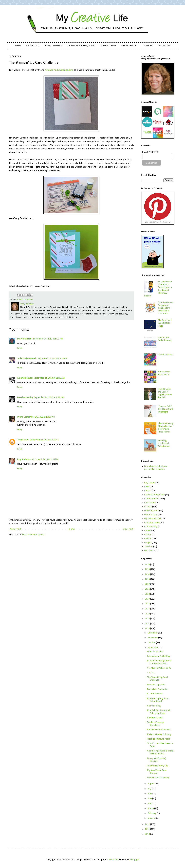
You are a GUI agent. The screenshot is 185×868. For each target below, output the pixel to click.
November (153, 638)
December (153, 633)
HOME (18, 46)
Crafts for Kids (151, 499)
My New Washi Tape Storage (157, 772)
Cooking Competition (154, 495)
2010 (148, 834)
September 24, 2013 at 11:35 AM (49, 378)
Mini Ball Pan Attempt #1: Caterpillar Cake (159, 712)
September (153, 648)
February (152, 813)
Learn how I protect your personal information (156, 468)
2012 (148, 824)
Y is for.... (151, 673)
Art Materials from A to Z (164, 373)
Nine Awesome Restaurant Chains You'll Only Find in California (165, 308)
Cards (20, 300)
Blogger (135, 860)
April (150, 804)
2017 (148, 609)
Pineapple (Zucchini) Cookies (157, 760)
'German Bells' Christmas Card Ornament (165, 409)
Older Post (128, 529)
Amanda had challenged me (59, 70)
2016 (148, 614)
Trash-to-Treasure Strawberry (156, 724)
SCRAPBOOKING (108, 46)
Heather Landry (25, 397)
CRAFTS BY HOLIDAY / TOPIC (81, 46)
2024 (148, 574)
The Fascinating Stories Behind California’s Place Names (165, 428)
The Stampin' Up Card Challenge (157, 679)
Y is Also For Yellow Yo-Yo (159, 668)
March (151, 808)
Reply (20, 348)
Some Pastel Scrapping (158, 778)
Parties (148, 531)
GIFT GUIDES (164, 46)
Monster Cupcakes (156, 685)
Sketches (149, 547)
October (152, 643)
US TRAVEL (148, 46)
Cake (147, 487)
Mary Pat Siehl (25, 339)
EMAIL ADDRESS (150, 152)
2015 (148, 619)
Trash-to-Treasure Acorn (159, 739)
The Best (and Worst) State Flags (165, 323)
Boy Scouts (150, 483)
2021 (148, 589)
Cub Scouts (150, 503)
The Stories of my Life (158, 766)
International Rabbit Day (159, 656)
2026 (148, 565)
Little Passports (152, 511)
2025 (148, 569)
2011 (148, 829)
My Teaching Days (153, 519)
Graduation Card (155, 652)
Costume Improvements (159, 730)
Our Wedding (151, 527)
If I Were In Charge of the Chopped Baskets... (159, 662)
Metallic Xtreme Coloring (159, 734)
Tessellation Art (165, 355)
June (150, 794)
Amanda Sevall (25, 378)
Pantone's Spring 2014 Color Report (158, 700)
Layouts (148, 507)
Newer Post (15, 529)
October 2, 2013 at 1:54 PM (45, 459)
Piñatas (148, 535)
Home (72, 529)
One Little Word (152, 523)
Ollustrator (113, 860)
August (151, 784)
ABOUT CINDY (33, 46)
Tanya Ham (23, 440)
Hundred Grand (155, 718)
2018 (148, 604)
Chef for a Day (154, 706)
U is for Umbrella (155, 694)
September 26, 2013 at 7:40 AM (44, 440)
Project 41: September (158, 689)
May (150, 799)
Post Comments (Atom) (33, 535)
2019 (148, 599)
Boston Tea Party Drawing (165, 339)
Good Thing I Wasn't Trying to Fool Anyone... (160, 752)
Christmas (28, 300)
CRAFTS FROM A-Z (54, 46)
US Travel (149, 551)
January (152, 818)
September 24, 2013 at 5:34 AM (52, 359)
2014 (148, 624)
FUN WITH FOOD (129, 46)
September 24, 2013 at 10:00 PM (39, 417)
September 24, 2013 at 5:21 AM (48, 339)
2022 (148, 584)
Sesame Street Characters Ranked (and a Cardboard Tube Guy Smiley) (158, 289)
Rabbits (148, 539)
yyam (20, 417)
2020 (148, 594)
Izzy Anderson (24, 459)
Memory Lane (151, 515)
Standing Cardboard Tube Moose (164, 443)
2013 (148, 629)
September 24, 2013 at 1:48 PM (49, 397)
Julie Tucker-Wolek (27, 359)
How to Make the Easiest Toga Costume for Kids (165, 393)
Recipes (148, 543)
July (150, 789)
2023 (148, 579)
